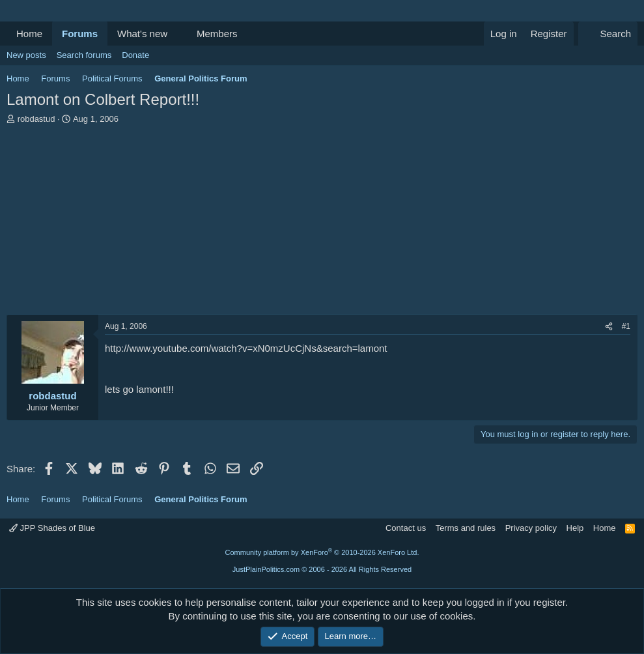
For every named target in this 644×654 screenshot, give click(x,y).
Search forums (84, 55)
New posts (26, 55)
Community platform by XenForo (322, 552)
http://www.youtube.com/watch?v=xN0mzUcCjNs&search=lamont (246, 348)
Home (29, 34)
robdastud (36, 119)
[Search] (608, 34)
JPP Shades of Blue (52, 528)
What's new (142, 34)
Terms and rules (466, 528)
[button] (178, 34)
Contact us (406, 528)
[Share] (609, 327)
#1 (626, 326)
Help (575, 528)
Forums (80, 34)
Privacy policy (531, 528)
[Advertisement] (322, 223)
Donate (135, 55)
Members (217, 34)
